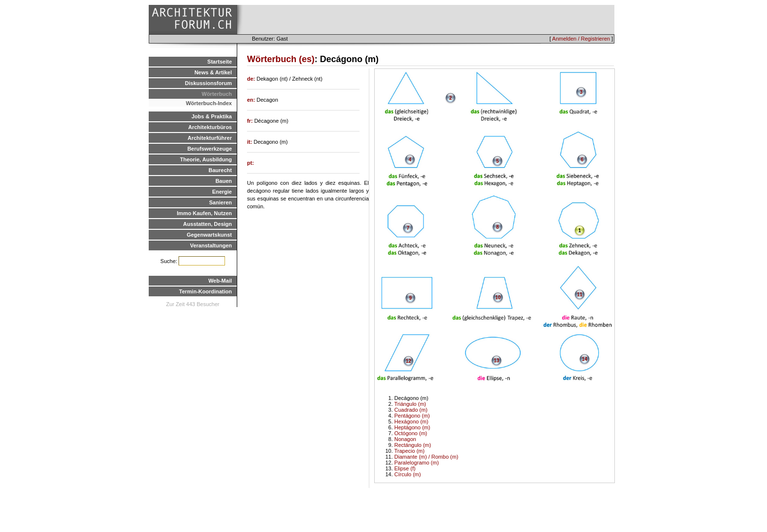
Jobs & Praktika (212, 116)
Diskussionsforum (208, 83)
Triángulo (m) (410, 404)
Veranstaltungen (211, 245)
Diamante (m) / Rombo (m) (426, 457)
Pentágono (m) (412, 416)
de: (252, 79)
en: (252, 100)
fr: (251, 121)
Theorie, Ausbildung (206, 159)
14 (584, 359)
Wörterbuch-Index (209, 103)
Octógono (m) (411, 433)
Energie (222, 192)
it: (250, 142)
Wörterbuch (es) (281, 59)
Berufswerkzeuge (210, 149)
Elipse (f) (405, 468)
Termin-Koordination (205, 291)
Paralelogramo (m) (417, 463)
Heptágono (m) (412, 427)
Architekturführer (210, 138)
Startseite (220, 62)
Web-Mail (220, 281)
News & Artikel (213, 72)
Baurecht (220, 170)
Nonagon (405, 439)
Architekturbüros (210, 127)
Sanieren (221, 202)
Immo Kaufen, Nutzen (204, 213)
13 (496, 361)
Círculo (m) (407, 474)
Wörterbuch (217, 94)
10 (498, 298)
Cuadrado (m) (411, 410)
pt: (250, 163)
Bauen (224, 181)
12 (408, 361)
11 (579, 295)
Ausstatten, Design (207, 224)
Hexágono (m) (411, 421)
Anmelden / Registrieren (581, 39)
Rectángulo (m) (413, 445)
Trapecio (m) (409, 451)
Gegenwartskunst (209, 235)
